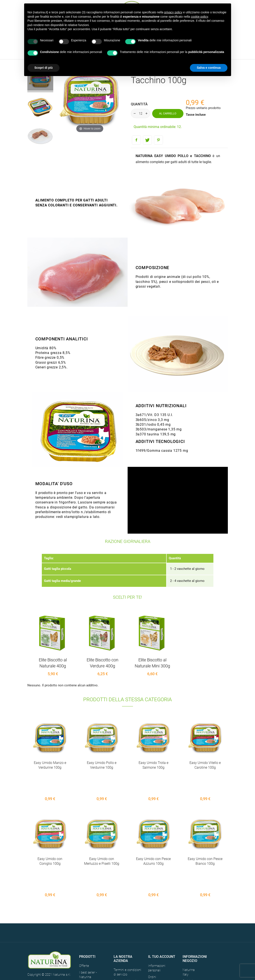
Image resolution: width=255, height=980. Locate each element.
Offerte (84, 920)
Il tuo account (162, 911)
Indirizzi (153, 944)
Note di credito (158, 938)
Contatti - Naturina (127, 935)
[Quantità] (141, 113)
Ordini (152, 931)
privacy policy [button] (173, 12)
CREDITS (60, 943)
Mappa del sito (124, 942)
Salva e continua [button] (209, 68)
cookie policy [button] (199, 17)
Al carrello (168, 113)
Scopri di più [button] (44, 68)
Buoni (152, 951)
